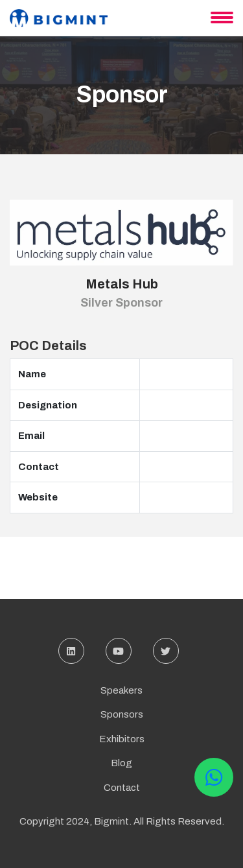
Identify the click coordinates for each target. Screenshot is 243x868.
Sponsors (122, 714)
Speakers (121, 690)
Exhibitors (122, 739)
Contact (122, 788)
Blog (121, 763)
